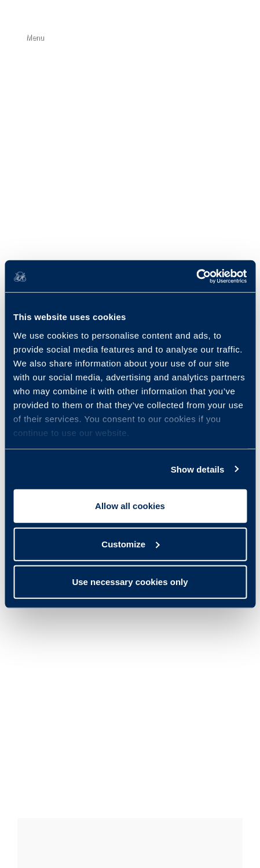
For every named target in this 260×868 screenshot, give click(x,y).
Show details (198, 469)
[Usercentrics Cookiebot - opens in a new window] (196, 276)
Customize (130, 544)
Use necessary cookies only (130, 582)
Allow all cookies (130, 506)
